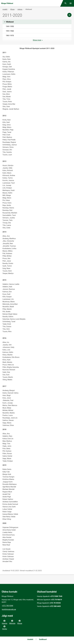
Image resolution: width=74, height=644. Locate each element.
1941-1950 (10, 26)
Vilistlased (37, 22)
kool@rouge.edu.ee (9, 609)
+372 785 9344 (7, 606)
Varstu (5, 628)
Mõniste (12, 622)
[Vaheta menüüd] (71, 3)
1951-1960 (10, 31)
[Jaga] (69, 15)
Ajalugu (20, 9)
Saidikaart (43, 639)
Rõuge (12, 9)
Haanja (5, 622)
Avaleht (5, 9)
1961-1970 (10, 36)
